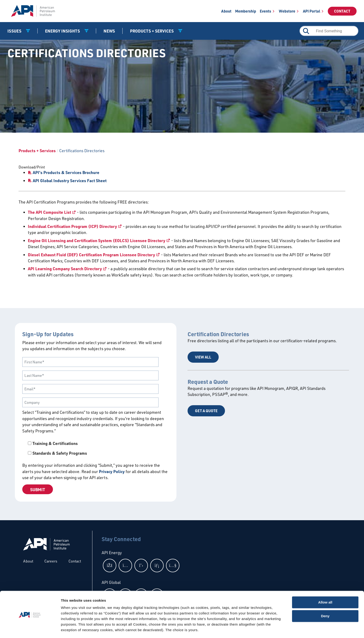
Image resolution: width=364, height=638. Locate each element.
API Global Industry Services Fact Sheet (70, 181)
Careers (51, 561)
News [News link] (109, 31)
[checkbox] (96, 448)
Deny (325, 602)
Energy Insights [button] (63, 31)
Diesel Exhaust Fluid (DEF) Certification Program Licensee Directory (91, 255)
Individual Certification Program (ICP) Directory (72, 226)
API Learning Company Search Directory (65, 269)
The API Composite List (49, 212)
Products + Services (37, 151)
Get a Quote (206, 411)
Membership (246, 11)
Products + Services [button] (152, 31)
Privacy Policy (112, 471)
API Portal (312, 11)
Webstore (287, 11)
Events (265, 11)
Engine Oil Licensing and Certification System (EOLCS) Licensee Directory (97, 240)
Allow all (325, 588)
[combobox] (329, 31)
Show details (72, 629)
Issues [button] (15, 31)
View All (203, 357)
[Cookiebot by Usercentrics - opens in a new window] (30, 629)
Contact (342, 11)
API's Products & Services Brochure (66, 172)
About (226, 11)
